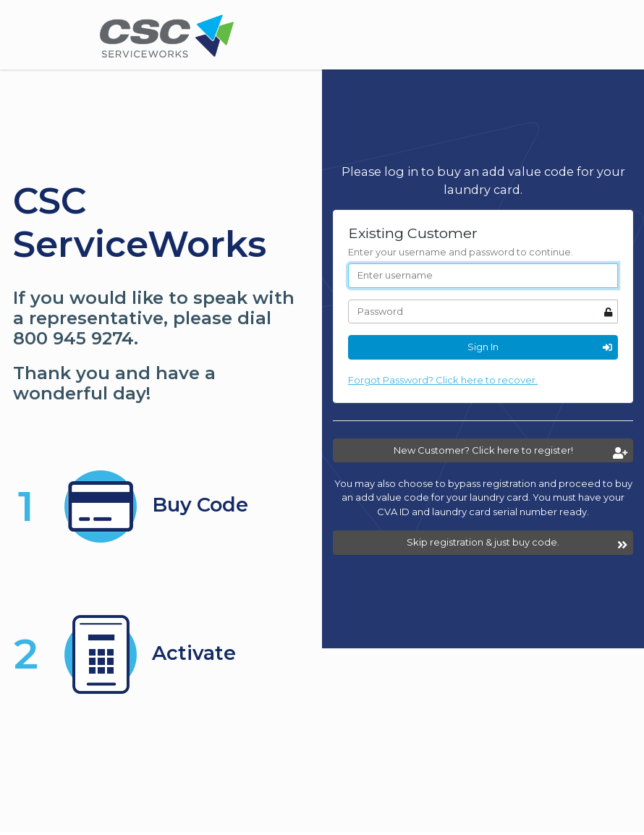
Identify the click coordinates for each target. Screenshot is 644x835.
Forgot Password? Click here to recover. (443, 380)
